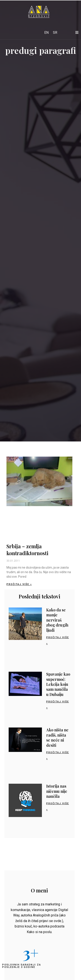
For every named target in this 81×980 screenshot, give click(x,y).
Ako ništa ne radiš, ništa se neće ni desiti (57, 737)
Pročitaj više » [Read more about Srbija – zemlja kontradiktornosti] (19, 584)
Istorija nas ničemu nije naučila (57, 791)
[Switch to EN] (46, 33)
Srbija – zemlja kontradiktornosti (27, 549)
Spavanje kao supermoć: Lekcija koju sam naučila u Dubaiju (58, 684)
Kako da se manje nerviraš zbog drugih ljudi (57, 620)
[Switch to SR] (55, 33)
